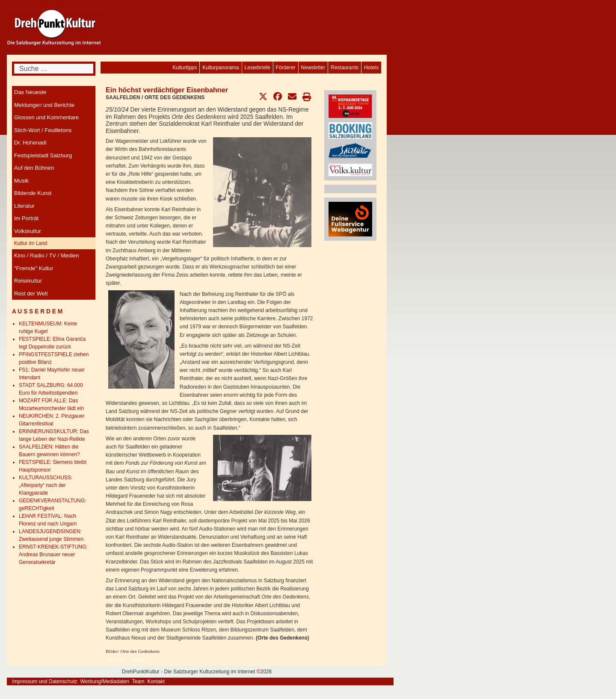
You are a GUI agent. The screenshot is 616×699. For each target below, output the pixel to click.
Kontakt (156, 681)
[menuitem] (371, 68)
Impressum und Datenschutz (45, 681)
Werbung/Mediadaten (105, 681)
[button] (263, 97)
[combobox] (54, 69)
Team (138, 681)
